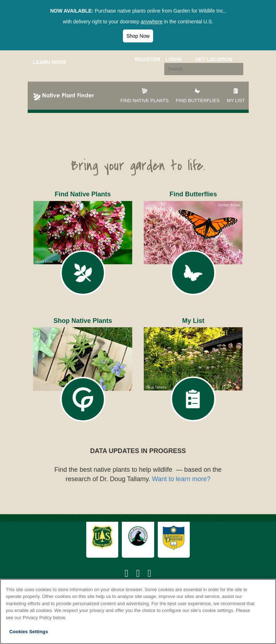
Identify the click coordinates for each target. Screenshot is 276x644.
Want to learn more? (181, 479)
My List (236, 95)
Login (173, 59)
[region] (138, 611)
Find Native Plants (144, 95)
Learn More (50, 62)
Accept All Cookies (191, 632)
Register (148, 59)
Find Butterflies (198, 95)
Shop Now (138, 36)
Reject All (243, 632)
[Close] (264, 590)
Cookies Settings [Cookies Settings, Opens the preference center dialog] (29, 632)
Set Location (214, 59)
